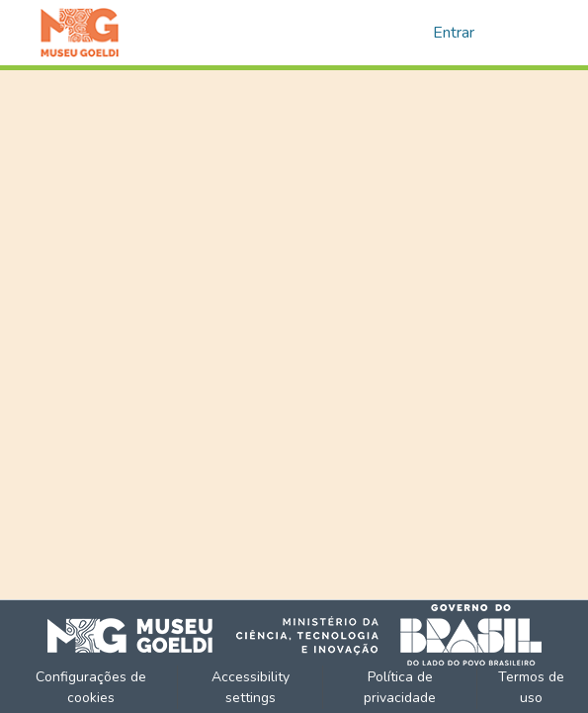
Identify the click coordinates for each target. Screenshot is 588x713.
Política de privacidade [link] (400, 687)
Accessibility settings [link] (251, 687)
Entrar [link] (454, 33)
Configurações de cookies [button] (91, 687)
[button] (80, 33)
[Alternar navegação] (522, 33)
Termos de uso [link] (531, 687)
